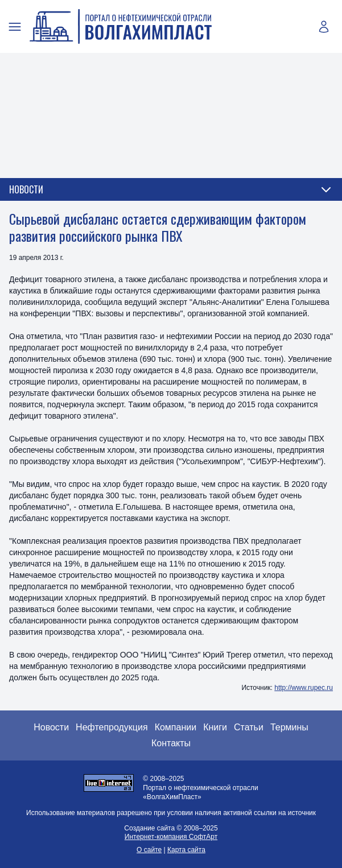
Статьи (249, 727)
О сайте (149, 850)
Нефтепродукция (112, 727)
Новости (51, 727)
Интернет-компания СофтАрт (171, 837)
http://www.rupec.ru (304, 688)
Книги (215, 727)
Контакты (171, 743)
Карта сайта (186, 850)
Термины (289, 727)
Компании (176, 727)
